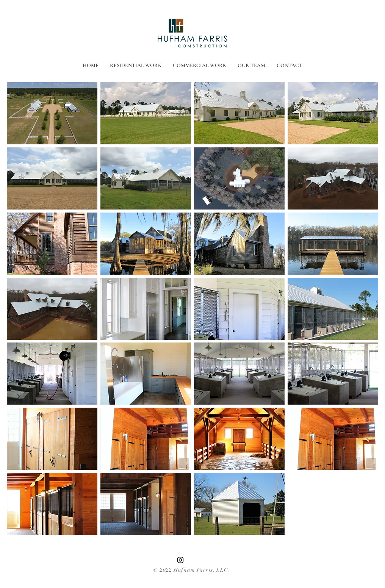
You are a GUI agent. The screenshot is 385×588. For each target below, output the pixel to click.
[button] (52, 113)
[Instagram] (180, 560)
